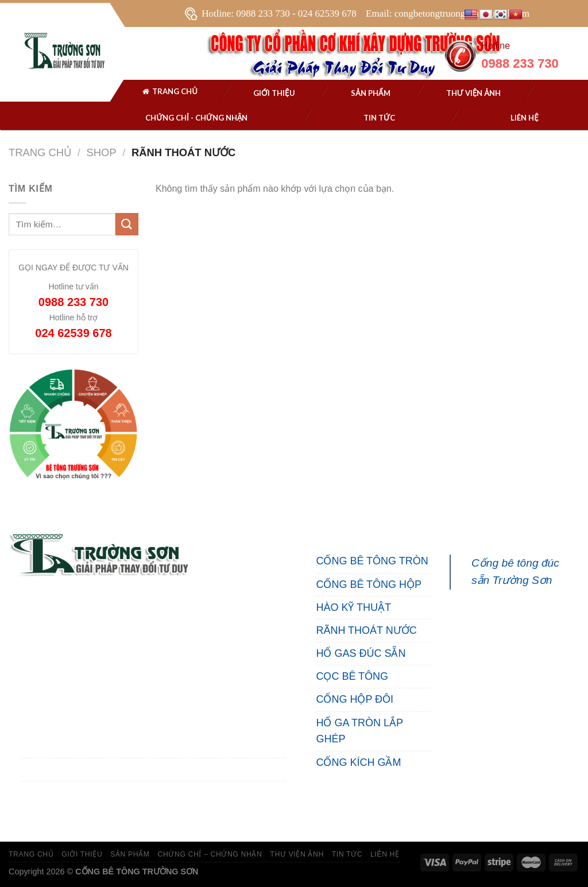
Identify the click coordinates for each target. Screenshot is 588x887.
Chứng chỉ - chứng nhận (196, 118)
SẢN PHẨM (371, 93)
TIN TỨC (347, 854)
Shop (101, 152)
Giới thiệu (274, 93)
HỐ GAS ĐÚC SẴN (361, 653)
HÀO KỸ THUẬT (353, 607)
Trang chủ (169, 93)
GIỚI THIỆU (82, 854)
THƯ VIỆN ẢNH (473, 93)
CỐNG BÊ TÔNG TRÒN (372, 561)
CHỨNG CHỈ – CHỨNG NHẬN (210, 854)
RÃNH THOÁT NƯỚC (366, 630)
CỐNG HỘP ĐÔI (355, 699)
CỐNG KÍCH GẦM (358, 762)
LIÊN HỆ (385, 854)
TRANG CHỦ (31, 854)
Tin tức (379, 118)
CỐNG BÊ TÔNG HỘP (369, 584)
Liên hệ (525, 118)
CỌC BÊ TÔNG (352, 676)
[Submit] (127, 224)
